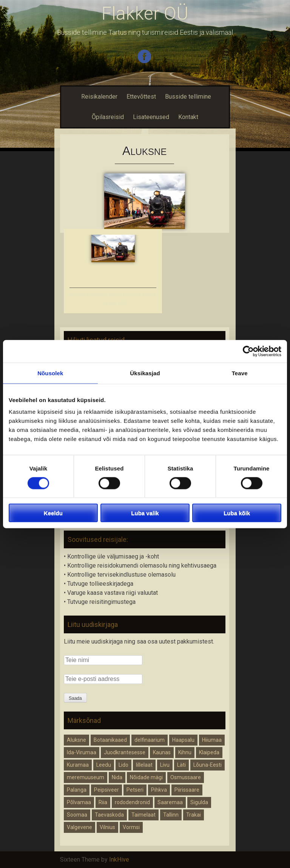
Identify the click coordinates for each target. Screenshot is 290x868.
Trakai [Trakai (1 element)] (194, 815)
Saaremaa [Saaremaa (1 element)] (170, 802)
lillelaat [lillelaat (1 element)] (144, 765)
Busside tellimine (188, 97)
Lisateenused (151, 117)
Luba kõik (237, 513)
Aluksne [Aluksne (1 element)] (76, 740)
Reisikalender (98, 97)
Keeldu (53, 513)
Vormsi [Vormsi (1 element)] (131, 827)
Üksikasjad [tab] (145, 373)
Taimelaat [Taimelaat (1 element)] (143, 815)
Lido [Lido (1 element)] (123, 765)
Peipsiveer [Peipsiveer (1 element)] (106, 790)
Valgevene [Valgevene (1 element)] (79, 827)
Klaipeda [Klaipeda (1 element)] (209, 752)
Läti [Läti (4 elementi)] (181, 765)
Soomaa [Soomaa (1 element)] (77, 815)
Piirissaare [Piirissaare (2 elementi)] (187, 790)
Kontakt (188, 117)
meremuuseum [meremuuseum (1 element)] (86, 777)
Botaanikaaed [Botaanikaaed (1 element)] (110, 740)
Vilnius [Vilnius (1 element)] (107, 827)
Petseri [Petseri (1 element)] (135, 790)
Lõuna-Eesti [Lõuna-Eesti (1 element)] (207, 765)
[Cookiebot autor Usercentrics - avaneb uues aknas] (248, 351)
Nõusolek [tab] (50, 373)
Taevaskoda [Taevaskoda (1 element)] (109, 815)
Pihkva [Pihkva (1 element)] (159, 790)
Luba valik (145, 513)
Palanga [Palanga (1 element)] (77, 790)
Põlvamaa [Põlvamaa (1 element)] (79, 802)
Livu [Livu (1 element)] (165, 765)
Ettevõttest (141, 97)
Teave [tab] (240, 373)
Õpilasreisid (108, 117)
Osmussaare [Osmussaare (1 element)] (186, 777)
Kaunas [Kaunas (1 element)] (162, 752)
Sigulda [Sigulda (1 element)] (199, 802)
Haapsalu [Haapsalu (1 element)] (183, 740)
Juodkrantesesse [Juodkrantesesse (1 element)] (125, 752)
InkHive (119, 859)
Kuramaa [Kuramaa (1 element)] (78, 765)
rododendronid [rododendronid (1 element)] (132, 802)
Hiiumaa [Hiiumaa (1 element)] (212, 740)
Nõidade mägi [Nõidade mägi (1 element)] (146, 777)
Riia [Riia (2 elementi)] (103, 802)
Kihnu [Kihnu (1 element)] (185, 752)
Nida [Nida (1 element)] (117, 777)
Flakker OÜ (145, 13)
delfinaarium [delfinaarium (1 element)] (150, 740)
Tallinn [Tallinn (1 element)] (171, 815)
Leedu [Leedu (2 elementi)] (104, 765)
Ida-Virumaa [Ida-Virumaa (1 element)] (82, 752)
